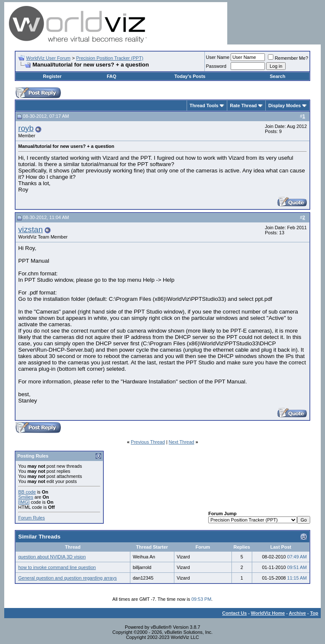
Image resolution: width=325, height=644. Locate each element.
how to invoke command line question (57, 567)
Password (216, 66)
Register (52, 76)
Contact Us (234, 613)
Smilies (26, 497)
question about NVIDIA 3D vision (52, 557)
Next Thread (182, 442)
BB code (27, 492)
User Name (218, 57)
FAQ (112, 76)
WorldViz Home (268, 613)
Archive (297, 613)
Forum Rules (32, 518)
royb (26, 128)
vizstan (30, 229)
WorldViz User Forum (48, 58)
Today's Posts (190, 76)
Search (277, 76)
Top (314, 613)
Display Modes (285, 105)
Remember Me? (288, 58)
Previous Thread (148, 442)
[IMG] (24, 502)
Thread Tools (204, 105)
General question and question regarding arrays (67, 578)
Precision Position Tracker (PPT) (110, 58)
